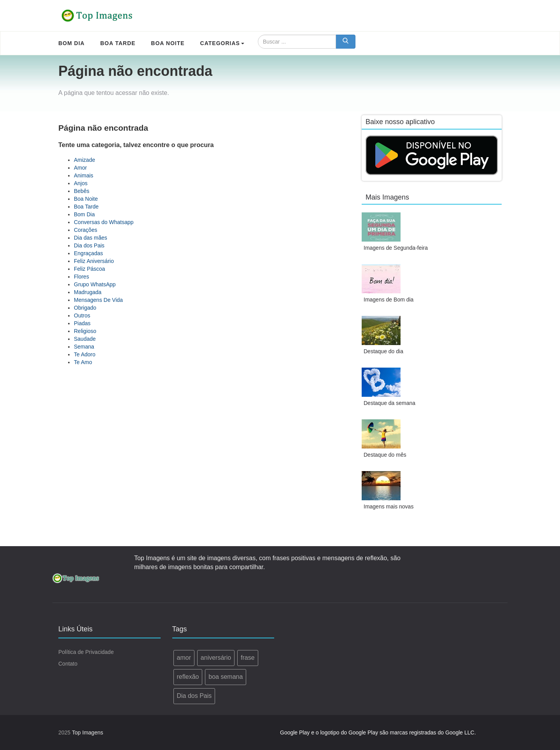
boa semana (226, 677)
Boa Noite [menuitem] (168, 43)
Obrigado (85, 308)
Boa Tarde (86, 207)
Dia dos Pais (89, 245)
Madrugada (88, 292)
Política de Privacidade (86, 652)
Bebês (82, 191)
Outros (82, 315)
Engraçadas (88, 253)
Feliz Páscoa (89, 269)
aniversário (216, 658)
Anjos (81, 183)
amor (184, 658)
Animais (84, 175)
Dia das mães (91, 238)
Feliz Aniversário (94, 261)
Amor (80, 168)
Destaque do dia (383, 351)
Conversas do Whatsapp (104, 222)
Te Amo (83, 362)
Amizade (84, 160)
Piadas (82, 323)
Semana (84, 347)
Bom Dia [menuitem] (72, 43)
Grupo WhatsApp (95, 284)
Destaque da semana (389, 403)
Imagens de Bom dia (388, 300)
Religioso (85, 331)
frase (248, 658)
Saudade (85, 339)
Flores (81, 277)
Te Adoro (85, 354)
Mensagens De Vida (98, 300)
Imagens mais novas (388, 506)
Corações (86, 230)
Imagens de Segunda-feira (396, 248)
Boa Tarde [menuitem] (118, 43)
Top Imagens (87, 732)
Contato (68, 664)
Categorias (222, 43)
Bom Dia (84, 214)
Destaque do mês (385, 455)
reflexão (188, 677)
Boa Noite (86, 199)
